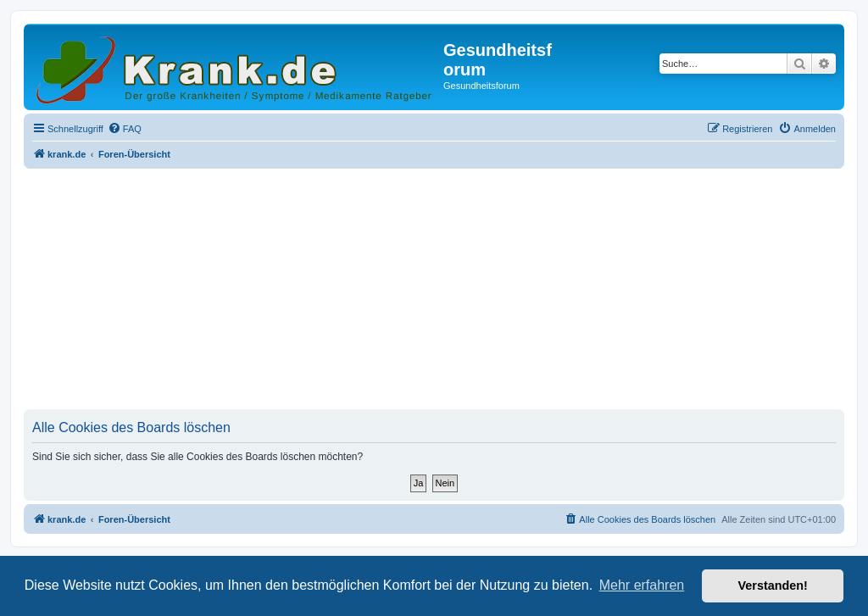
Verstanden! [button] (773, 585)
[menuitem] (125, 129)
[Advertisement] (434, 291)
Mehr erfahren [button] (642, 585)
